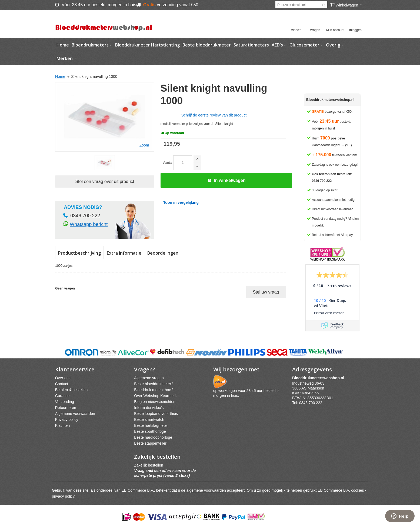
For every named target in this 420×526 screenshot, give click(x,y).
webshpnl (319, 378)
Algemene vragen (149, 378)
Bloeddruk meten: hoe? (154, 390)
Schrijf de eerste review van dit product (214, 115)
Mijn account (335, 30)
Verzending (65, 402)
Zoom (144, 145)
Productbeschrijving (79, 253)
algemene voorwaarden (206, 490)
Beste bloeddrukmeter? (154, 384)
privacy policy (63, 496)
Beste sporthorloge (150, 431)
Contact (62, 384)
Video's (296, 30)
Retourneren (66, 408)
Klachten (62, 425)
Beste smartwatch (149, 420)
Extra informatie (124, 253)
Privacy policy (67, 420)
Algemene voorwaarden (75, 414)
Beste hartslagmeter (151, 425)
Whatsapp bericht (89, 224)
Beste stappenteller (150, 443)
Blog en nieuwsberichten (155, 402)
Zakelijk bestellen (149, 465)
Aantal (168, 163)
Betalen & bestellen (71, 390)
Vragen (315, 30)
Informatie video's (149, 408)
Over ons (63, 378)
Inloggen (355, 30)
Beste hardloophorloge (153, 437)
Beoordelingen (163, 253)
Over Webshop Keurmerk (155, 396)
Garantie (62, 396)
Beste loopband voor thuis (156, 414)
